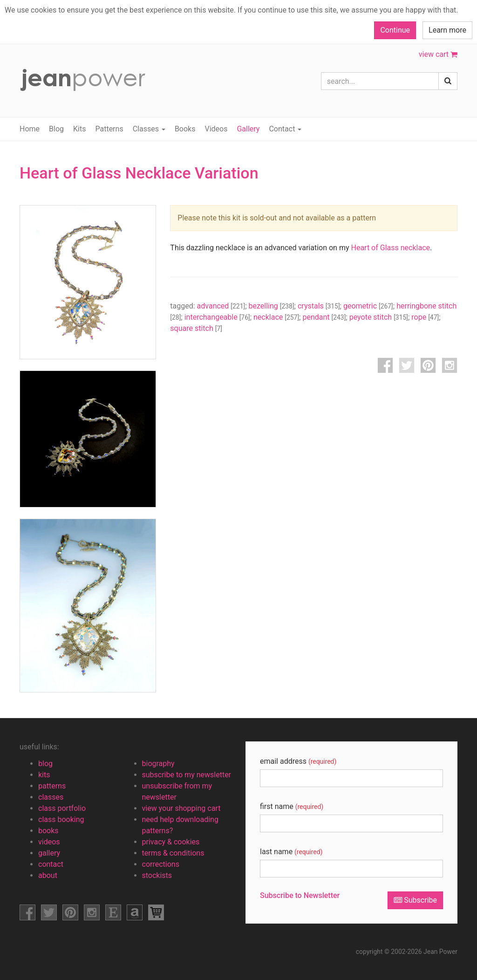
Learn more (447, 30)
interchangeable (217, 317)
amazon (135, 912)
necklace (276, 317)
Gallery (248, 129)
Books (185, 129)
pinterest (428, 365)
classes (51, 797)
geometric (368, 306)
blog (45, 764)
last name (291, 852)
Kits (79, 129)
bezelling (272, 306)
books (48, 831)
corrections (161, 864)
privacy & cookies (171, 842)
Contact (285, 129)
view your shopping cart (181, 808)
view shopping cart (156, 912)
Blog (56, 129)
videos (49, 842)
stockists (157, 875)
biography (158, 764)
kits (44, 775)
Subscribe (415, 900)
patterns (52, 786)
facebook (385, 365)
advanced (221, 306)
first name (292, 806)
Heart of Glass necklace (390, 248)
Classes (149, 129)
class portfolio (62, 808)
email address (298, 761)
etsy (113, 912)
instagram (450, 365)
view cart (438, 54)
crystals (319, 306)
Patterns (109, 129)
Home (30, 129)
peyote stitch (379, 317)
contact (51, 864)
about (48, 875)
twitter (407, 365)
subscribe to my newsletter (187, 775)
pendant (324, 317)
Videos (216, 129)
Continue (395, 30)
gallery (49, 853)
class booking (61, 819)
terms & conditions (173, 853)
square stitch (196, 328)
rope (425, 317)
